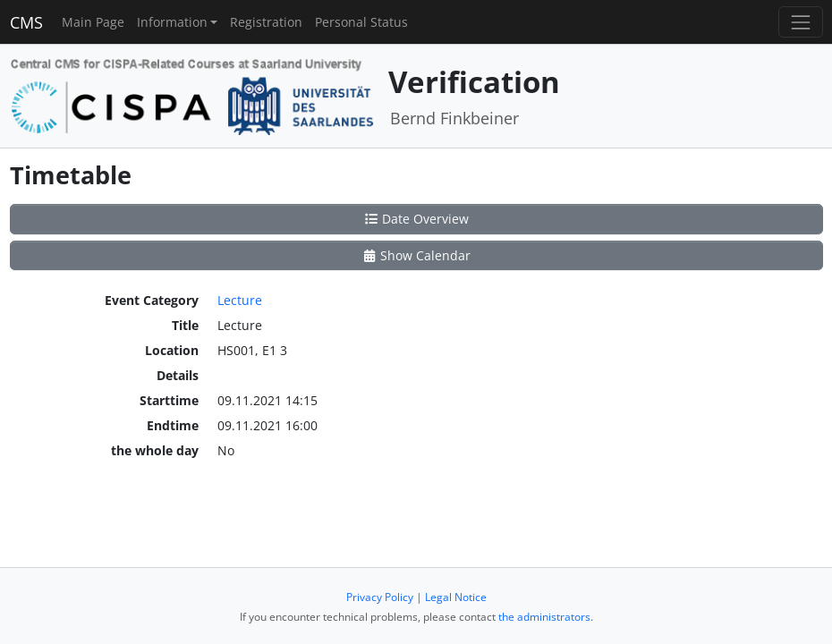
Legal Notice (456, 597)
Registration (266, 22)
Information (172, 22)
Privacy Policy (380, 597)
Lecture (240, 300)
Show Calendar (416, 255)
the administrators (544, 617)
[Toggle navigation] (800, 22)
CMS (26, 22)
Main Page (93, 22)
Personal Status (361, 22)
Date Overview (416, 219)
